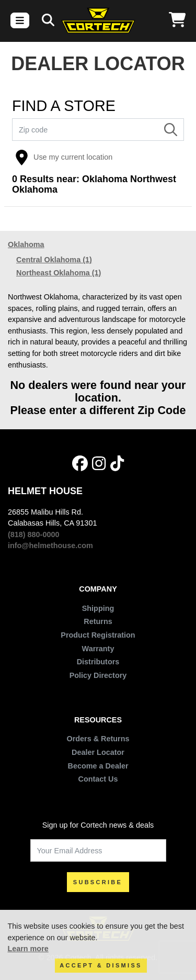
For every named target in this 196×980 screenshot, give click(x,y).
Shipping (98, 608)
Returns (98, 621)
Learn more (28, 949)
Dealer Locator (98, 752)
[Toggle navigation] (20, 20)
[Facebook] (80, 464)
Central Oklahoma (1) (54, 260)
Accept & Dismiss (101, 965)
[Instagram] (99, 464)
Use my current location (64, 158)
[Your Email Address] (98, 850)
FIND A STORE (64, 106)
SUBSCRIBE (98, 882)
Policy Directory (98, 675)
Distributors (98, 662)
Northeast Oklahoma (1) (59, 273)
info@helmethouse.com (50, 545)
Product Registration (98, 635)
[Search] (171, 130)
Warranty (98, 649)
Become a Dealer (98, 766)
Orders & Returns (98, 739)
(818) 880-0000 (33, 534)
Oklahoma (26, 244)
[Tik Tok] (117, 464)
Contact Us (98, 779)
